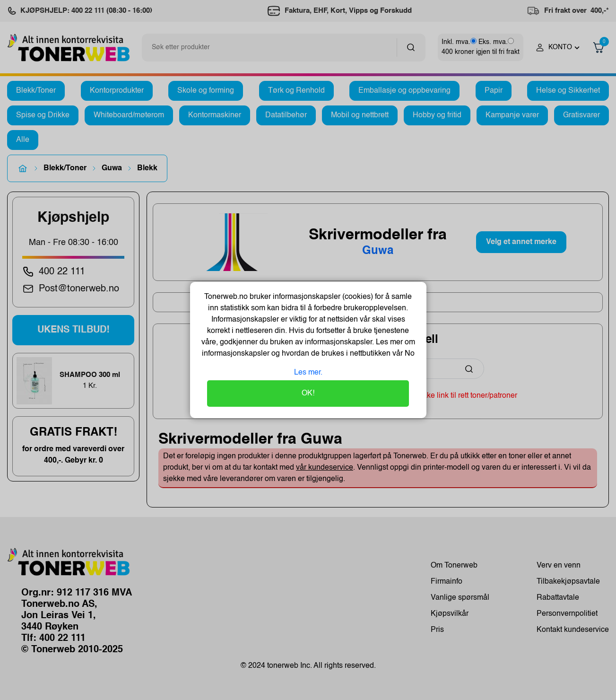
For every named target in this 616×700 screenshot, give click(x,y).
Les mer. (308, 373)
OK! (308, 394)
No (409, 354)
